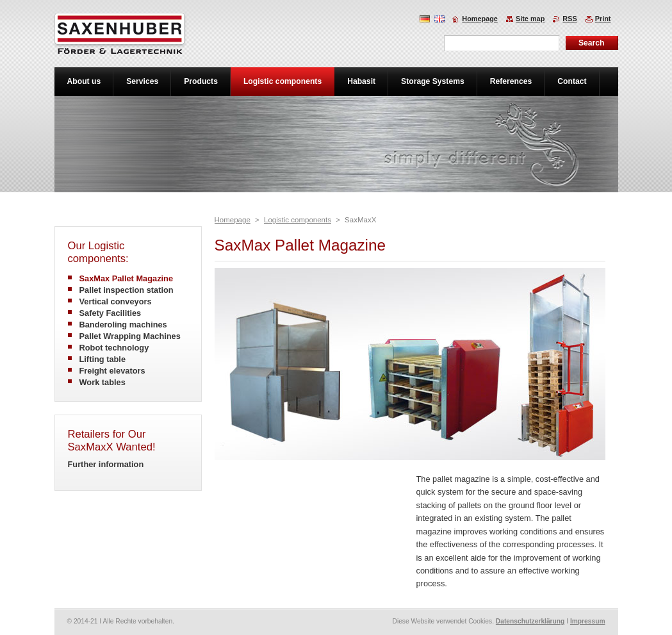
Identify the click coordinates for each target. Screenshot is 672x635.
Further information (106, 464)
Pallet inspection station (127, 290)
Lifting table (103, 359)
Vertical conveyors (116, 301)
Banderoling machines (123, 325)
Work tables (102, 382)
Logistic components (298, 220)
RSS (570, 19)
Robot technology (114, 348)
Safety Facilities (111, 313)
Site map (530, 19)
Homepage (233, 220)
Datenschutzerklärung (530, 621)
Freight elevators (112, 371)
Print (603, 19)
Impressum (588, 621)
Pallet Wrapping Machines (130, 336)
